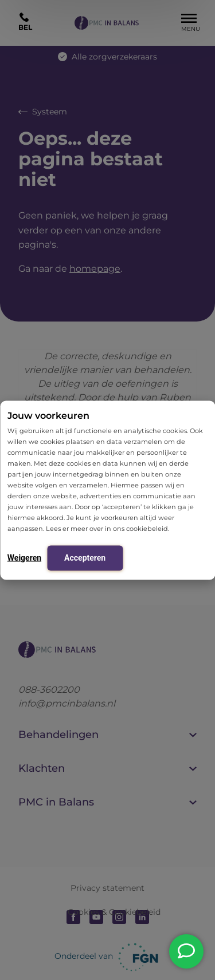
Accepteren (85, 557)
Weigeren (24, 557)
